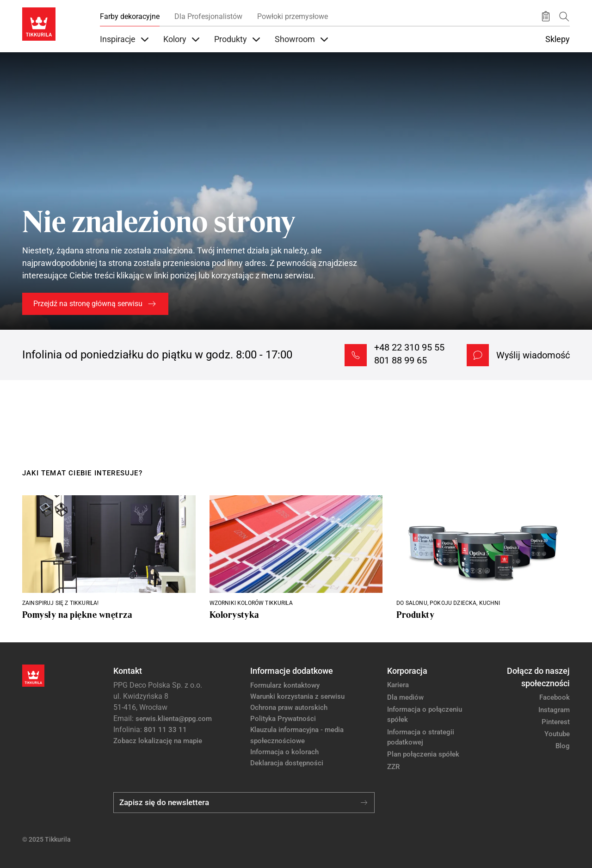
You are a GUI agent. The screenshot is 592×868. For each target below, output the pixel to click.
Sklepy (558, 39)
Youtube (557, 734)
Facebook (555, 697)
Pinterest (556, 722)
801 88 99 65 (401, 360)
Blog (563, 746)
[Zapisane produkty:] (546, 17)
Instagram (554, 710)
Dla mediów (405, 697)
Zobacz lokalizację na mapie (158, 741)
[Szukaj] (564, 16)
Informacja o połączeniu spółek (425, 715)
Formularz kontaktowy (285, 685)
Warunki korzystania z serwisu (297, 696)
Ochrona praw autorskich (289, 708)
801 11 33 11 (165, 730)
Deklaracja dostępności (287, 763)
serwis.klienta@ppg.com (174, 719)
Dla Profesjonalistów (208, 16)
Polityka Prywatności (283, 719)
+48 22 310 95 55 (409, 347)
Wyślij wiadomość (533, 355)
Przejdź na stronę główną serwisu (88, 304)
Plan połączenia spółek (423, 754)
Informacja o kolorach (284, 752)
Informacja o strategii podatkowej (421, 737)
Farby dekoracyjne (130, 16)
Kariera (398, 685)
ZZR (393, 767)
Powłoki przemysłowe (293, 16)
